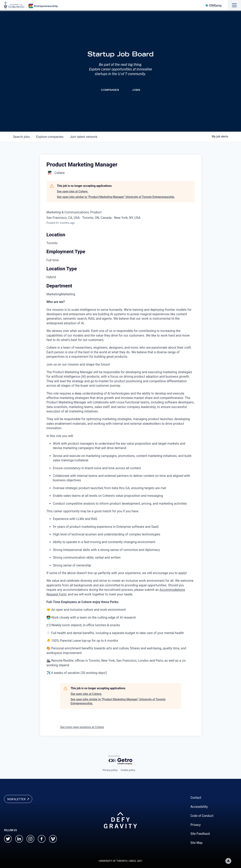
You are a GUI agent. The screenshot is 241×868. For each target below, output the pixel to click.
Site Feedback (200, 833)
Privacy (195, 825)
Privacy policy (110, 770)
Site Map (197, 842)
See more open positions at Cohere (82, 727)
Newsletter (18, 799)
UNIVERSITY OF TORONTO (113, 861)
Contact (196, 797)
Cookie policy (128, 770)
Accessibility (199, 806)
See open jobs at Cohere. (73, 191)
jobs (21, 137)
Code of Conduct (202, 815)
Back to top (229, 861)
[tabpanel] (121, 487)
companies (50, 137)
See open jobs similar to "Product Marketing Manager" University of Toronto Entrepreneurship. (116, 197)
